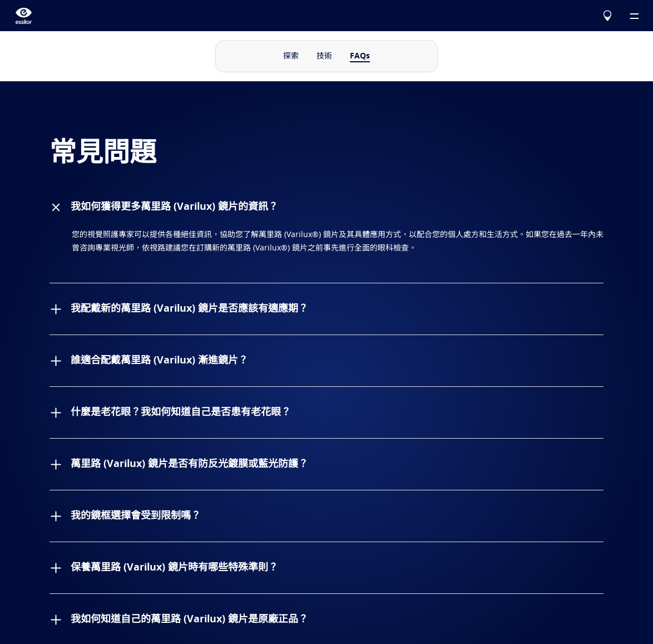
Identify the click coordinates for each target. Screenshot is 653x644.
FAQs (360, 56)
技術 (324, 56)
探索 (291, 56)
